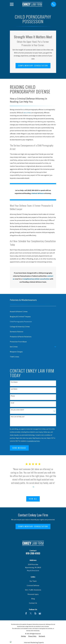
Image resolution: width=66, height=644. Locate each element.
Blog (33, 599)
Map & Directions (33, 570)
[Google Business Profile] (40, 613)
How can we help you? (18, 417)
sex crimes (27, 113)
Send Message (19, 448)
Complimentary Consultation (33, 66)
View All (33, 499)
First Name (14, 382)
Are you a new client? (17, 410)
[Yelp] (35, 613)
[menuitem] (33, 312)
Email (12, 403)
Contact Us (33, 603)
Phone (13, 396)
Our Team (33, 581)
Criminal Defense (33, 585)
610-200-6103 (33, 553)
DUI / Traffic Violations (33, 590)
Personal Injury (33, 594)
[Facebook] (26, 613)
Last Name (14, 389)
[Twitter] (31, 613)
